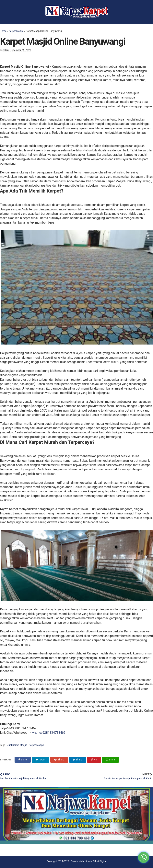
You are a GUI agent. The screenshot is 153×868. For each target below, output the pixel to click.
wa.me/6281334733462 (49, 733)
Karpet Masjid (16, 31)
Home (3, 31)
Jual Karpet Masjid (17, 745)
